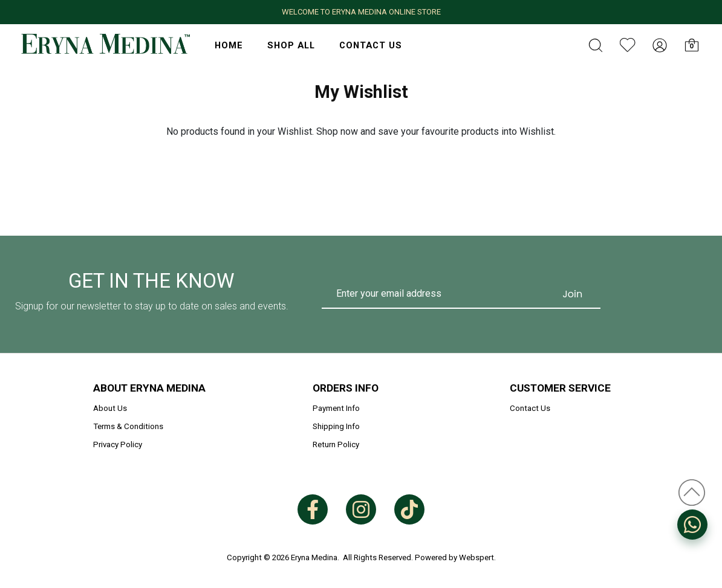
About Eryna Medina (149, 388)
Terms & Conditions (128, 426)
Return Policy (336, 444)
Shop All (291, 45)
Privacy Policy (118, 444)
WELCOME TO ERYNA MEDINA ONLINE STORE (361, 12)
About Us (110, 408)
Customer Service (560, 388)
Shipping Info (336, 426)
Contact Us (371, 45)
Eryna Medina (314, 557)
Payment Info (336, 408)
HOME (229, 45)
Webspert (476, 557)
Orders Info (346, 388)
